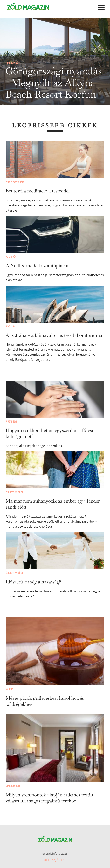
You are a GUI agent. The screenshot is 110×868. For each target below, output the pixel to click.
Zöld (11, 326)
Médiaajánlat (55, 860)
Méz (9, 689)
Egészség (15, 182)
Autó (11, 257)
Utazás (13, 63)
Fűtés (12, 422)
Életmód (15, 492)
